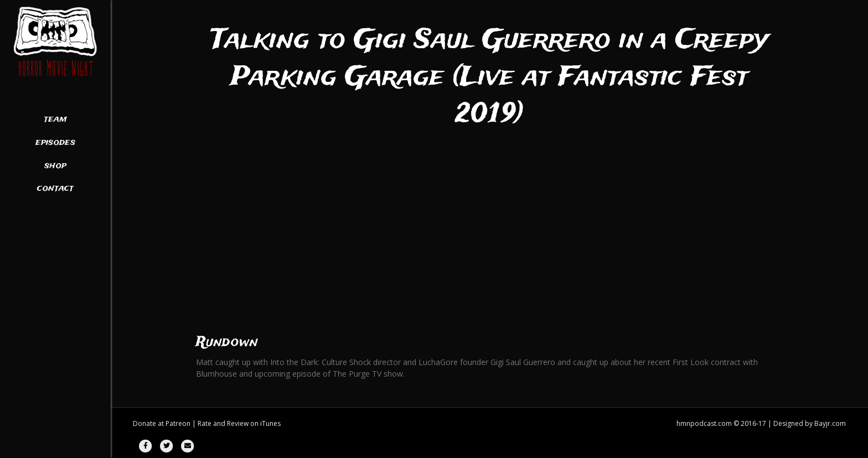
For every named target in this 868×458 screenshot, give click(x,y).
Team (55, 119)
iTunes (270, 423)
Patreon (178, 423)
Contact (55, 189)
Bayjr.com (830, 423)
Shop (55, 166)
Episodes (55, 143)
